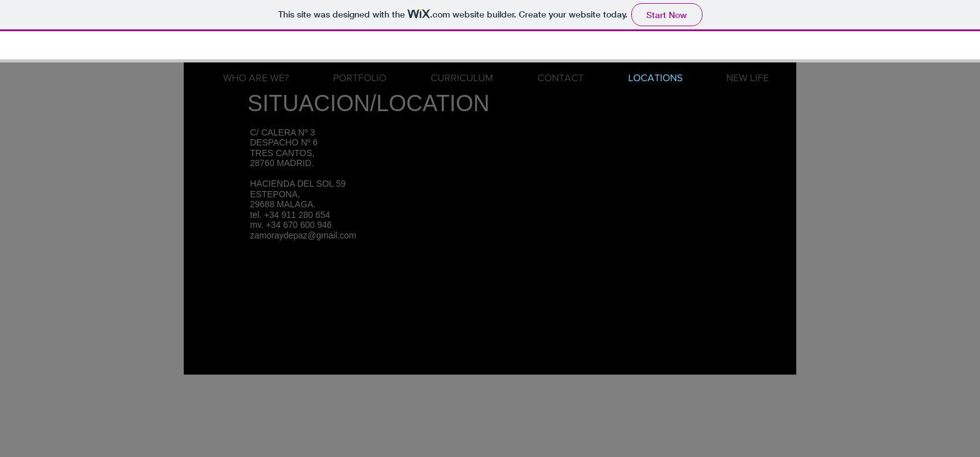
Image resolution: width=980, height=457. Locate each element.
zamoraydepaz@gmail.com (303, 235)
